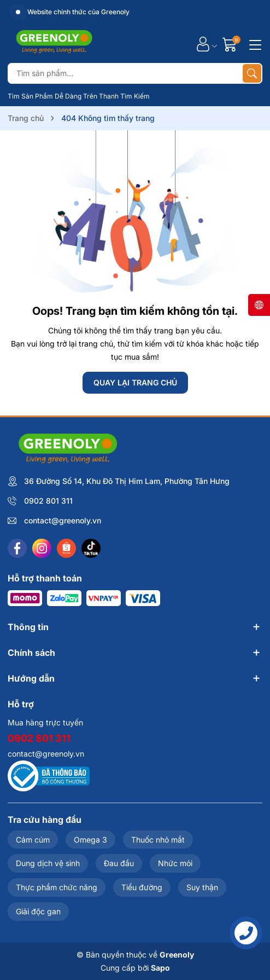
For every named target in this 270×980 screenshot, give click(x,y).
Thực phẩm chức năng (57, 887)
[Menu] (254, 44)
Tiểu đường (142, 887)
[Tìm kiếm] (252, 73)
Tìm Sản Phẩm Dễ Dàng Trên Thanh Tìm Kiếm (79, 96)
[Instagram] (42, 548)
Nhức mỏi (175, 863)
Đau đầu (119, 863)
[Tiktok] (91, 548)
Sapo (160, 968)
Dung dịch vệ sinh (48, 863)
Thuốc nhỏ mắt (158, 840)
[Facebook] (17, 548)
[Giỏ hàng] (231, 44)
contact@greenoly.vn (63, 520)
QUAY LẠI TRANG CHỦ (135, 382)
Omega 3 (90, 840)
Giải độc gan (38, 911)
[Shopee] (66, 548)
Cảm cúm (33, 840)
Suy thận (202, 887)
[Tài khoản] (203, 44)
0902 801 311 (48, 501)
